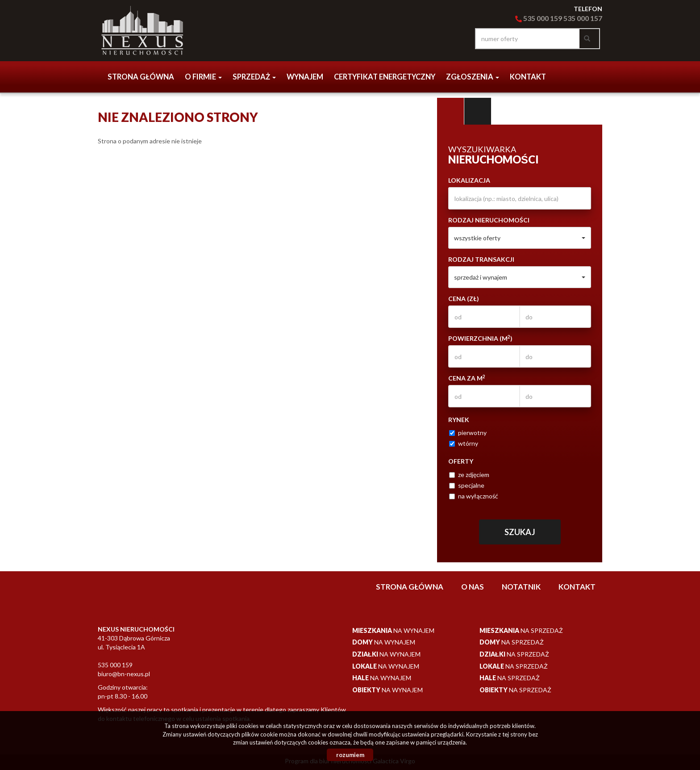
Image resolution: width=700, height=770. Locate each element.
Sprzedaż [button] (254, 77)
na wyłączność (474, 496)
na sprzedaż (521, 630)
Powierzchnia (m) (480, 338)
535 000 (533, 18)
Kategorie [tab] (478, 111)
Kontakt (528, 77)
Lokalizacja (469, 180)
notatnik (521, 587)
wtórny (464, 443)
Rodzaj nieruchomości (489, 220)
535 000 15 (580, 18)
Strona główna (141, 77)
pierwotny (468, 433)
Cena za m (467, 378)
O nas (473, 587)
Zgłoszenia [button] (473, 77)
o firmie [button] (203, 77)
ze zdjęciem (469, 475)
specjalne (467, 485)
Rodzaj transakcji (481, 259)
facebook (457, 39)
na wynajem (393, 630)
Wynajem (305, 77)
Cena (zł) (464, 299)
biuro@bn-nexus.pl (124, 674)
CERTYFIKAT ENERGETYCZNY (385, 77)
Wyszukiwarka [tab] (450, 111)
